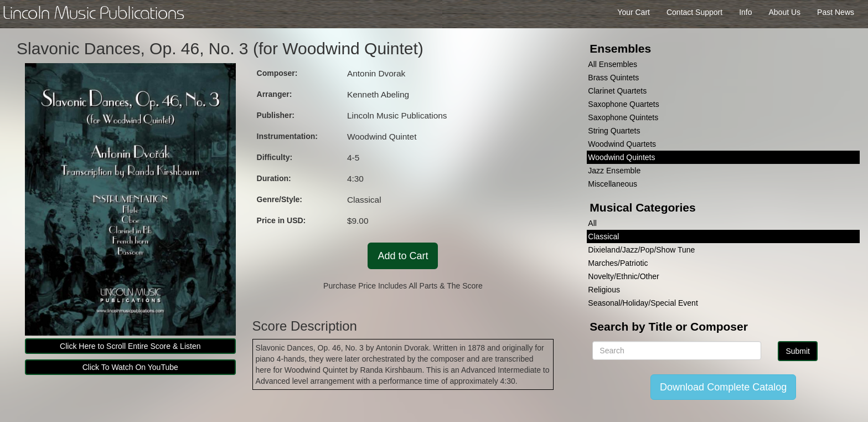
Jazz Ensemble (614, 171)
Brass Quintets (613, 78)
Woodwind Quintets (621, 157)
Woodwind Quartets (622, 144)
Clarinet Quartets (617, 91)
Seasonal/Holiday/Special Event (643, 303)
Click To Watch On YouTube (130, 367)
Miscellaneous (613, 184)
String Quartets (614, 131)
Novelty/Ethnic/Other (623, 276)
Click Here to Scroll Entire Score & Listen (130, 346)
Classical (603, 236)
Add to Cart (403, 256)
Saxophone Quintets (623, 117)
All (592, 223)
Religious (604, 290)
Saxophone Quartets (623, 104)
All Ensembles (613, 64)
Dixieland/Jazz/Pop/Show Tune (641, 250)
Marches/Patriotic (618, 263)
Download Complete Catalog (723, 387)
